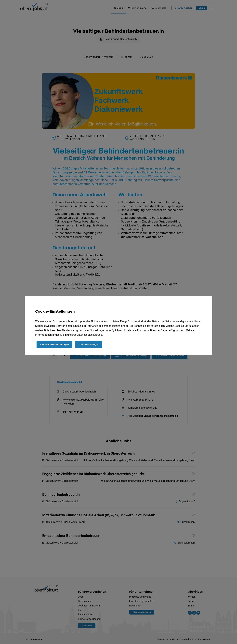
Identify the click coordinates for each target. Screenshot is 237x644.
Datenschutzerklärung (89, 335)
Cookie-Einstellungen (88, 344)
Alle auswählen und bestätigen (54, 344)
